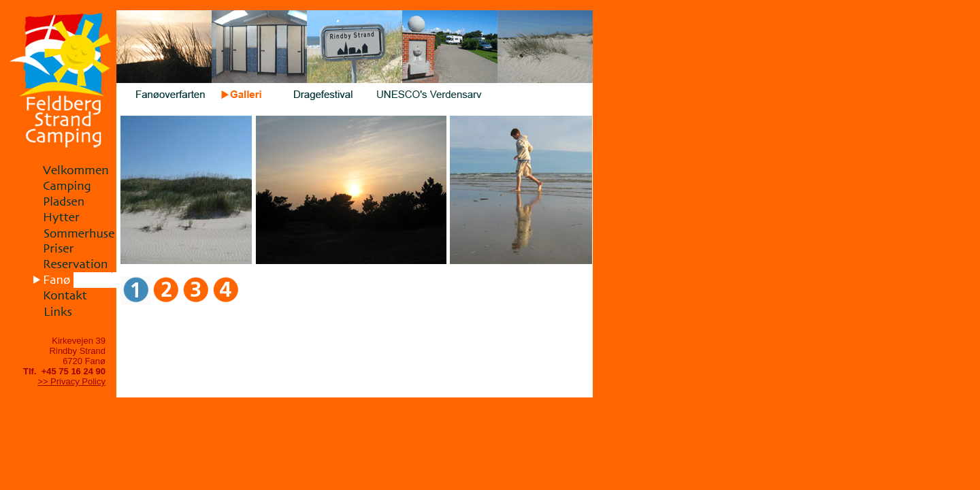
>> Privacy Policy (71, 381)
